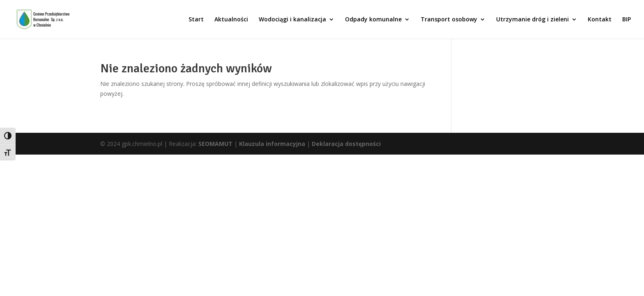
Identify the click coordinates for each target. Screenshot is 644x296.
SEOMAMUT (215, 144)
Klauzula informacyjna (272, 144)
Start (196, 20)
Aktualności (231, 20)
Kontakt (600, 20)
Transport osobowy (449, 20)
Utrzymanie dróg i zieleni (532, 20)
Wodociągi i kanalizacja (292, 20)
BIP (627, 20)
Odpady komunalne (373, 20)
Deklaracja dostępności (346, 144)
